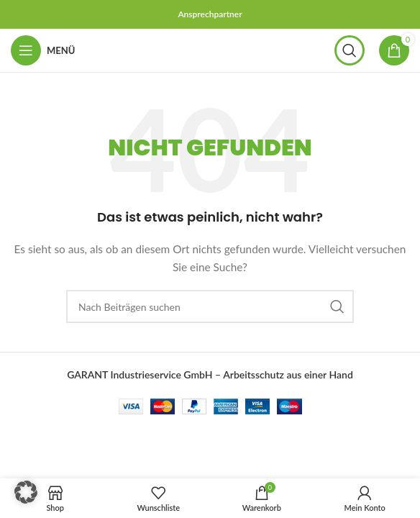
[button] (26, 492)
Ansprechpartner (210, 14)
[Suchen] (350, 50)
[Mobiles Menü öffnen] (43, 50)
